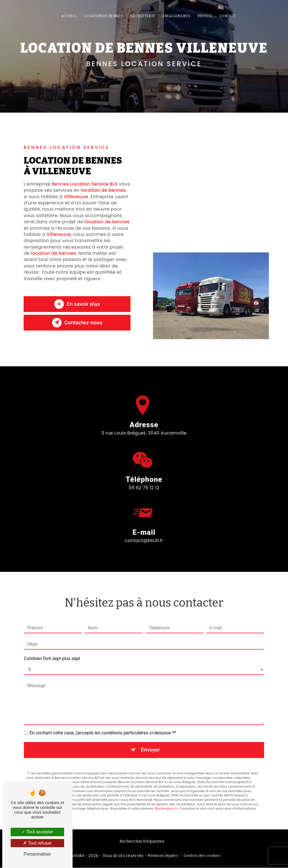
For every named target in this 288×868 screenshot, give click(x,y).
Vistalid (78, 856)
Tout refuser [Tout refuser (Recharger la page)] (37, 843)
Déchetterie (143, 16)
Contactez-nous (77, 323)
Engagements (176, 16)
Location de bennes (103, 16)
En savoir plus (77, 304)
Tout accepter (37, 832)
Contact (228, 16)
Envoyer (150, 741)
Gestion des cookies (202, 856)
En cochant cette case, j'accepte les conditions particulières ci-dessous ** (103, 724)
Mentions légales (163, 856)
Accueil (69, 16)
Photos (205, 16)
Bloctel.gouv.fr (166, 800)
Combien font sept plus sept (52, 650)
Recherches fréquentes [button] (142, 841)
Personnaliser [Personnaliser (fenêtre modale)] (37, 854)
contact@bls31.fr (144, 532)
